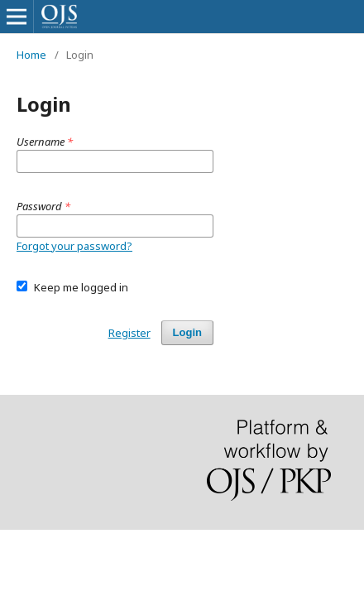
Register (129, 333)
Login (187, 332)
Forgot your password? (74, 246)
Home (31, 55)
